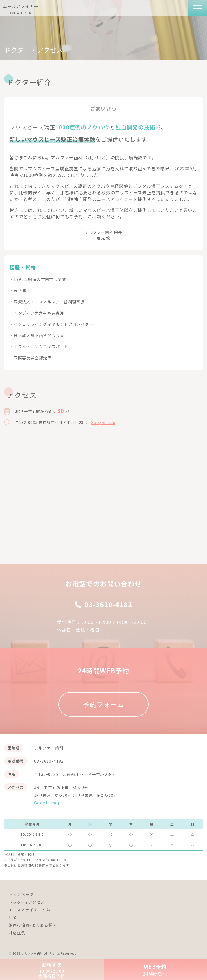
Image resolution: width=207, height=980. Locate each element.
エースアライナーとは (30, 910)
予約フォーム (103, 704)
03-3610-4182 (104, 604)
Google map (103, 422)
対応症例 (17, 933)
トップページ (21, 894)
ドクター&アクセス (27, 902)
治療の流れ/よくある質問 (33, 925)
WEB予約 (155, 970)
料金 (13, 917)
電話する (52, 970)
